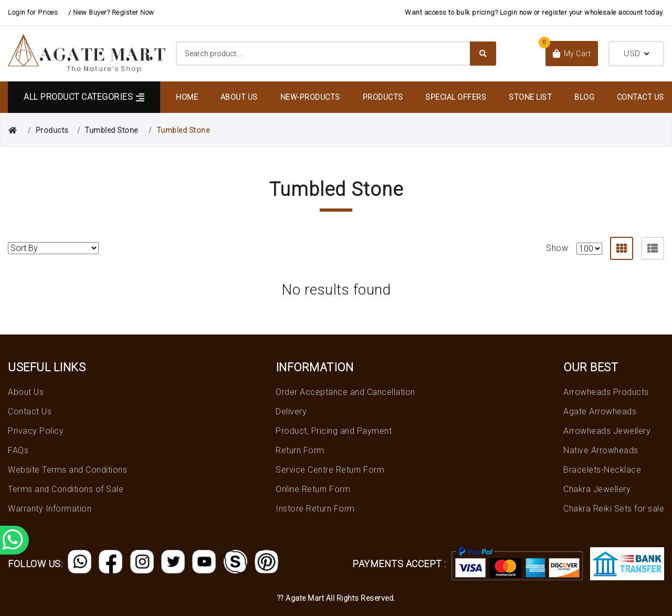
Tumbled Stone (111, 130)
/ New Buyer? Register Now (111, 12)
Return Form (300, 450)
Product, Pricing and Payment (334, 431)
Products (383, 97)
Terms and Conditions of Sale (66, 489)
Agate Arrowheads (600, 411)
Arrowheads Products (606, 392)
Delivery (291, 411)
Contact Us (640, 97)
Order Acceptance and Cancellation (345, 392)
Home (187, 97)
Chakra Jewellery (597, 489)
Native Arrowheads (601, 450)
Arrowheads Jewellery (607, 431)
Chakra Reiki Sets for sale (614, 509)
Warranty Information (50, 509)
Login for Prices (33, 12)
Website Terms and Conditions (67, 470)
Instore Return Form (315, 509)
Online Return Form (313, 489)
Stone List (530, 97)
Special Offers (456, 97)
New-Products (310, 97)
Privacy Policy (36, 431)
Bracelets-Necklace (602, 470)
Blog (584, 97)
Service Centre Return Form (330, 470)
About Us (239, 97)
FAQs (18, 450)
